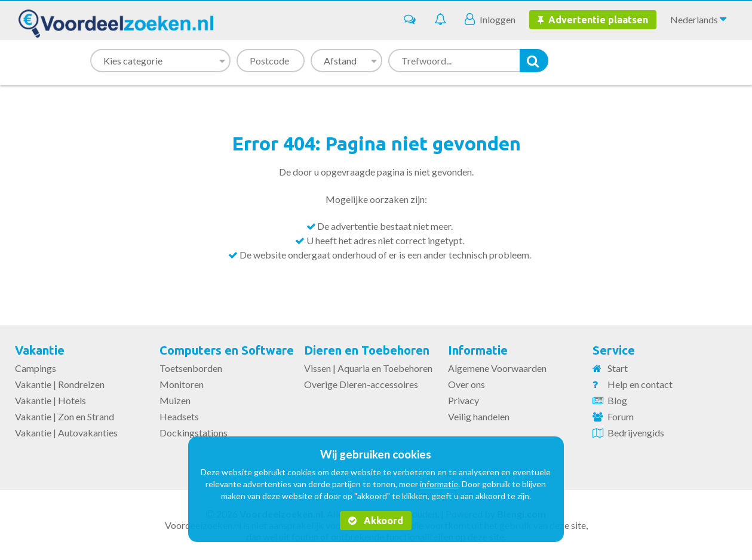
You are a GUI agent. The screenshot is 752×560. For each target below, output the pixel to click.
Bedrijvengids (636, 433)
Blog (617, 400)
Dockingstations (194, 433)
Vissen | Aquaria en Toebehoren (368, 368)
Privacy (464, 400)
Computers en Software (227, 350)
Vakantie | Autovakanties (66, 433)
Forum (621, 416)
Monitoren (182, 384)
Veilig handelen (479, 416)
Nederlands (698, 19)
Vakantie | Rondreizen (60, 384)
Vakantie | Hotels (50, 400)
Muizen (175, 400)
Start (618, 368)
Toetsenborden (191, 368)
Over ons (466, 384)
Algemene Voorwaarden (497, 368)
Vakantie (40, 350)
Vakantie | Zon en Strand (65, 416)
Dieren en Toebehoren (367, 350)
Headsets (179, 416)
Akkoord (376, 521)
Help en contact (640, 384)
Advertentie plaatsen (593, 20)
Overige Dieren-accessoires (361, 384)
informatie (439, 484)
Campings (36, 368)
